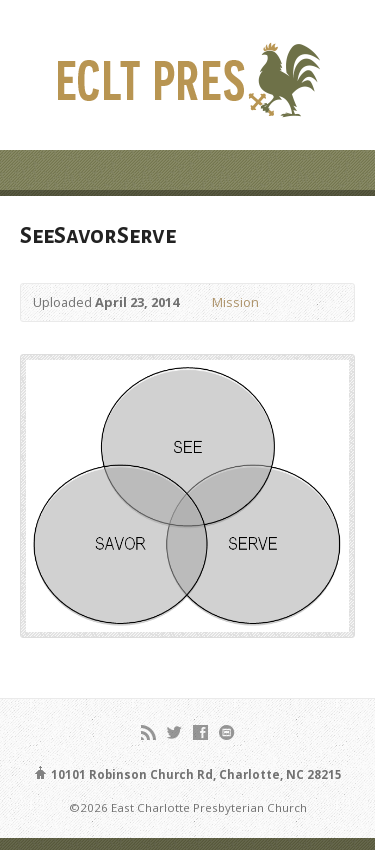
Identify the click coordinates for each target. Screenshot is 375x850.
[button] (187, 496)
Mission (235, 302)
